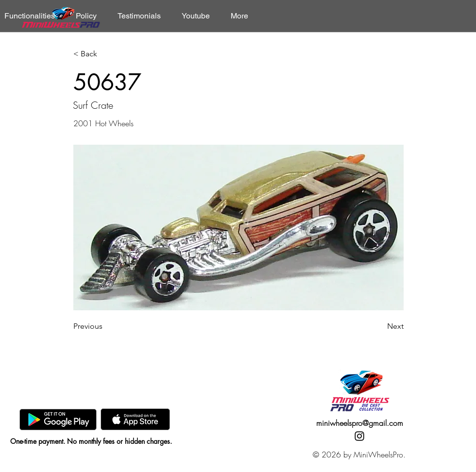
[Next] (379, 326)
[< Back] (105, 54)
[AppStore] (135, 419)
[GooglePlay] (58, 419)
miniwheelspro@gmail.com (360, 423)
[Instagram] (359, 436)
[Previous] (105, 326)
